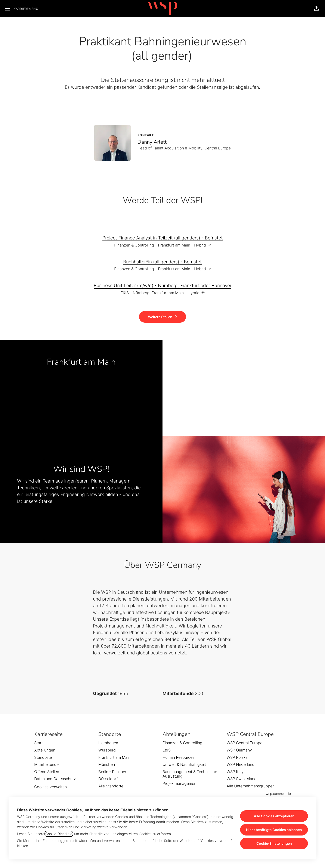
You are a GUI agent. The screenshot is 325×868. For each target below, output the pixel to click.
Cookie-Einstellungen (274, 843)
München (107, 764)
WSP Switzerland (242, 779)
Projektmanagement (180, 783)
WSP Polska (237, 757)
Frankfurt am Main (114, 757)
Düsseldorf (108, 779)
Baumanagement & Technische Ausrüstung (190, 774)
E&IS (167, 750)
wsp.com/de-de (278, 794)
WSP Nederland (241, 764)
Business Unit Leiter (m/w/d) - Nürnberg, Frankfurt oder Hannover (162, 286)
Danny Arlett (152, 142)
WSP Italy (235, 772)
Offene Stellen (47, 772)
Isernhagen (108, 743)
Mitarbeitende (46, 764)
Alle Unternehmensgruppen (251, 786)
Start (38, 743)
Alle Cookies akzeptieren (274, 816)
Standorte (43, 757)
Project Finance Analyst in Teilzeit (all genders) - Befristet (163, 238)
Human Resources (178, 757)
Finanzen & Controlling (182, 743)
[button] (316, 9)
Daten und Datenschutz (55, 779)
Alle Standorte (111, 786)
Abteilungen (45, 750)
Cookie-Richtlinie (59, 834)
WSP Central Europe (244, 743)
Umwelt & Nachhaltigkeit (184, 764)
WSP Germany (239, 750)
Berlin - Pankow (112, 772)
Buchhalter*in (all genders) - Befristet (162, 262)
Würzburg (107, 750)
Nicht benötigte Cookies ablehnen (274, 830)
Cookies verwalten (50, 787)
